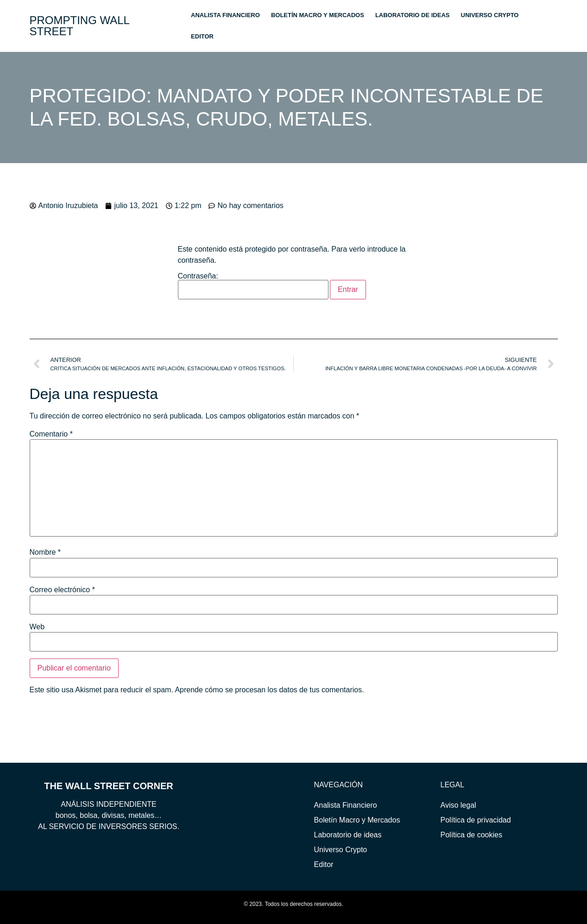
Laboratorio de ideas (413, 15)
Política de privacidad (476, 820)
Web (37, 627)
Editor (202, 36)
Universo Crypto (490, 15)
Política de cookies (471, 835)
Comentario (51, 434)
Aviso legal (458, 805)
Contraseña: (253, 286)
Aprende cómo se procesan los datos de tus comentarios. (269, 690)
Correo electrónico (62, 590)
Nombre (45, 552)
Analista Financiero (225, 15)
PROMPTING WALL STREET (80, 26)
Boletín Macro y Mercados (318, 15)
